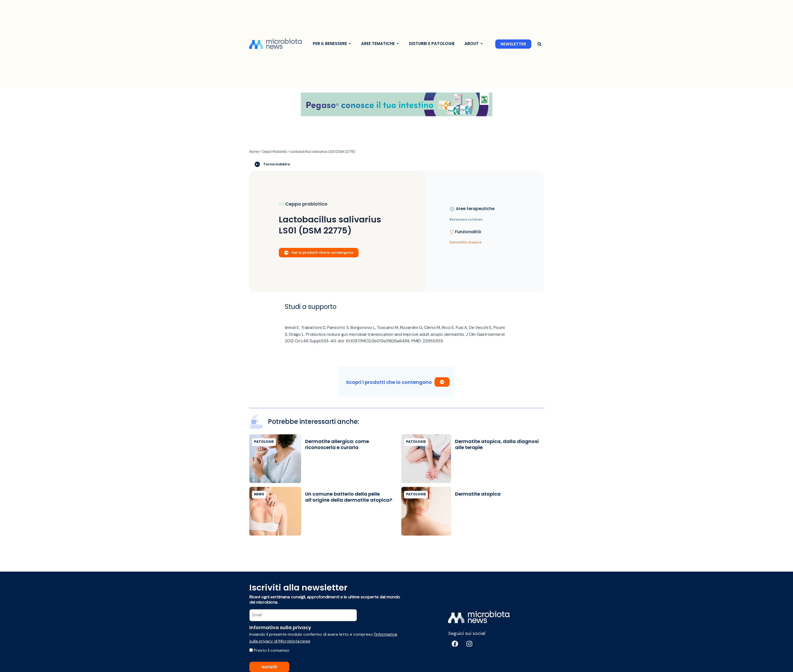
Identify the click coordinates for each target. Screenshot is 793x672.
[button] (540, 44)
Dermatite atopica (465, 242)
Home (254, 152)
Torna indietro (272, 164)
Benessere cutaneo (466, 219)
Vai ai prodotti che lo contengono (319, 252)
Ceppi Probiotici (275, 152)
